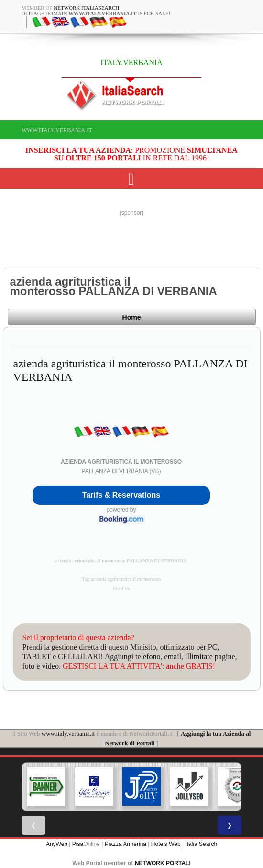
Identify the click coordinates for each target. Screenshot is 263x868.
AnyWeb (57, 844)
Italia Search (201, 844)
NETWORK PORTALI (163, 863)
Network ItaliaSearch (86, 8)
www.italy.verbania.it (57, 130)
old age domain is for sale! (96, 13)
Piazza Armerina (126, 844)
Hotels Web (166, 844)
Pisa (78, 844)
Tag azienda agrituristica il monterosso (121, 579)
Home (132, 317)
